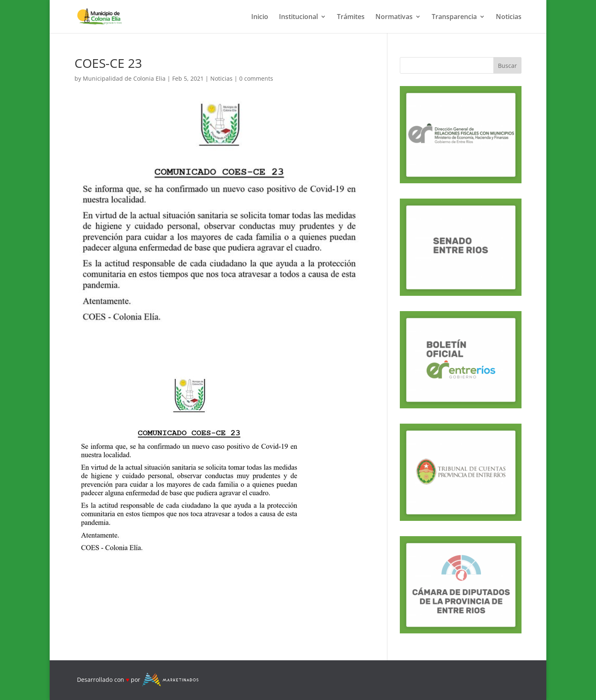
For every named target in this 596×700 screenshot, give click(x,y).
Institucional (298, 17)
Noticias (509, 17)
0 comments (256, 78)
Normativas (394, 17)
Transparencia (454, 17)
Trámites (351, 17)
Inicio (260, 17)
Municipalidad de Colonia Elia (124, 78)
